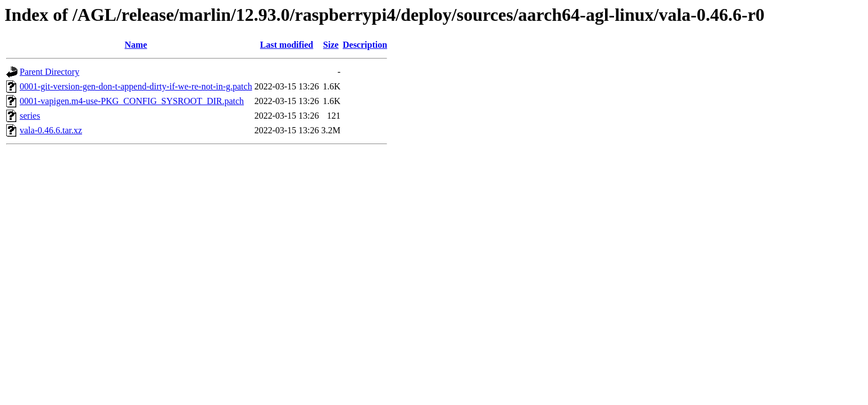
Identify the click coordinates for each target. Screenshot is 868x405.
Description (365, 45)
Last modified (287, 45)
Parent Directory (49, 72)
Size (331, 45)
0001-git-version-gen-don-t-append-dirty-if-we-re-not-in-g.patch (136, 86)
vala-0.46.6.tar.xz (51, 130)
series (30, 116)
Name (136, 45)
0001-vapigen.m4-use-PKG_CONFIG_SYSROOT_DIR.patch (132, 101)
